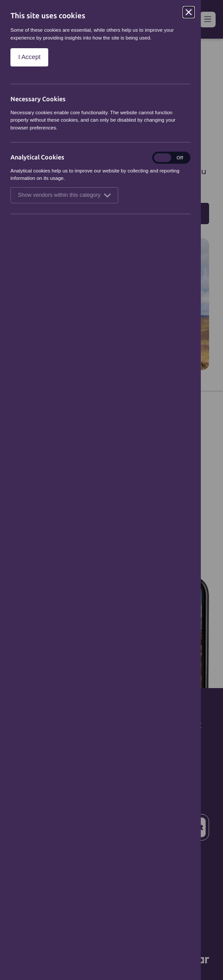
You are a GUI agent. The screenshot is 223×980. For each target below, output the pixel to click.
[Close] (189, 12)
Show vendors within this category (64, 195)
